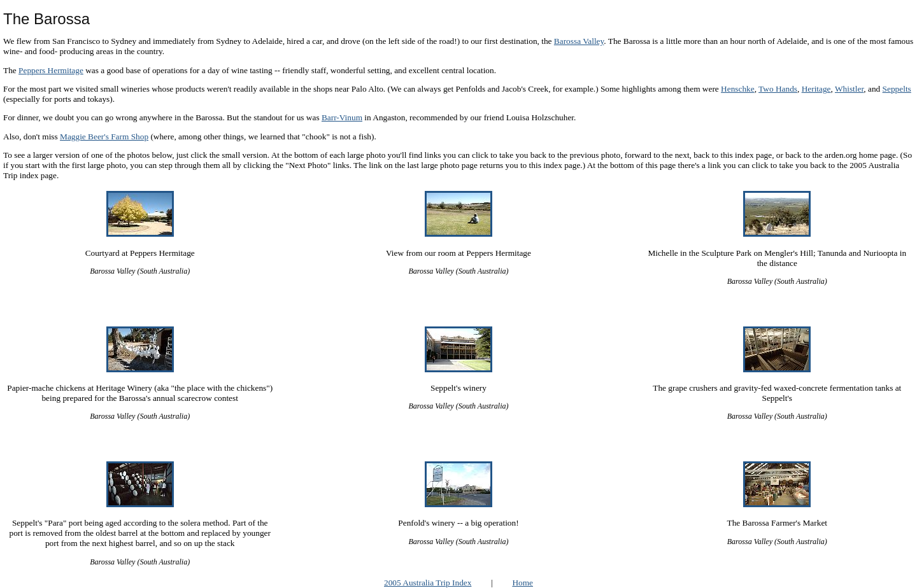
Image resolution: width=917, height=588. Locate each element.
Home (522, 583)
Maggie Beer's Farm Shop (104, 136)
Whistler (849, 89)
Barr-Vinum (342, 117)
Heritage (816, 89)
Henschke (738, 89)
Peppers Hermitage (51, 70)
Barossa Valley (579, 41)
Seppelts (897, 89)
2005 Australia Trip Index (428, 583)
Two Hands (778, 89)
